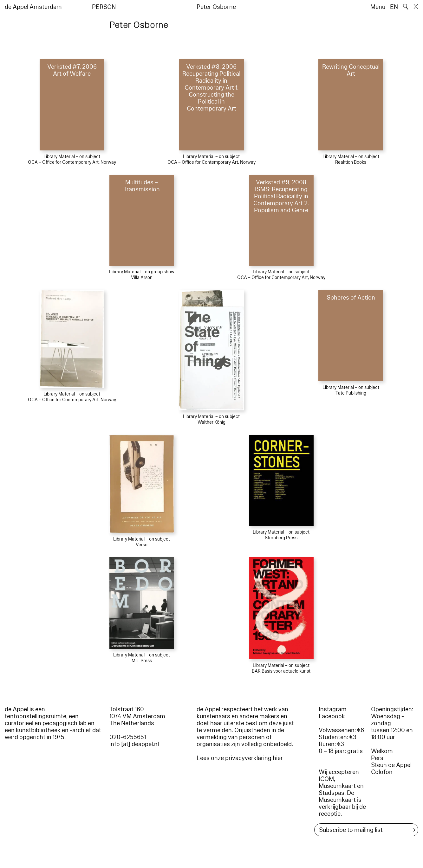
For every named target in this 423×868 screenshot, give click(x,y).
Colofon (382, 772)
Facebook (332, 716)
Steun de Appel (391, 765)
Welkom (382, 751)
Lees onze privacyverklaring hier (240, 758)
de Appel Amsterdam (33, 7)
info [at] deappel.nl (134, 744)
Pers (377, 758)
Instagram (333, 709)
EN (394, 7)
